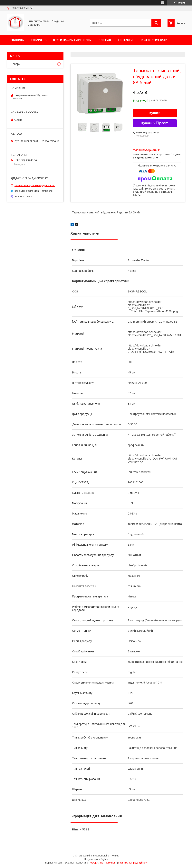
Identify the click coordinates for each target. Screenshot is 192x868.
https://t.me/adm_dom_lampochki (34, 191)
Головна (17, 40)
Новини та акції (22, 50)
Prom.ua (115, 856)
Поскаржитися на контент (103, 863)
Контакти (125, 40)
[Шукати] (156, 23)
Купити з (155, 123)
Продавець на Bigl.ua (96, 859)
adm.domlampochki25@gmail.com (35, 185)
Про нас (105, 40)
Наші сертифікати (154, 40)
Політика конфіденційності (133, 863)
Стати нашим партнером (72, 40)
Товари (36, 40)
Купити (155, 113)
